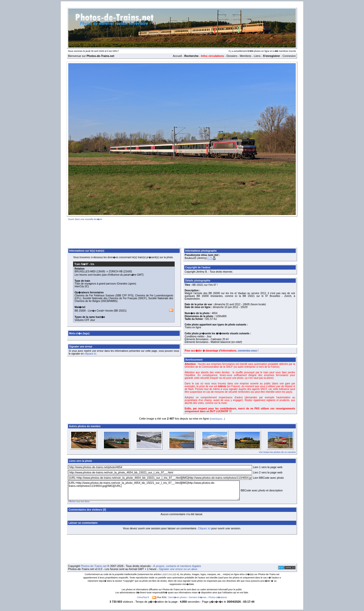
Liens (257, 56)
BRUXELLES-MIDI (85, 271)
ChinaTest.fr (143, 597)
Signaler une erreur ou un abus (178, 569)
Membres (245, 56)
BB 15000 (80, 311)
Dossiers (232, 56)
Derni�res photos (178, 597)
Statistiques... (217, 419)
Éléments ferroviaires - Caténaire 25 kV (207, 339)
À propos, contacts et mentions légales (177, 566)
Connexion (289, 56)
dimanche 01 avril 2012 (227, 304)
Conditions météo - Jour (198, 336)
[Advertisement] (182, 233)
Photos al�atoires (218, 597)
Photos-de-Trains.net (94, 566)
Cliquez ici (204, 528)
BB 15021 (120, 311)
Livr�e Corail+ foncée (100, 311)
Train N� (81, 264)
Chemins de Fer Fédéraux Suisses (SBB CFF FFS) (104, 296)
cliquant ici (90, 354)
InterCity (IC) (82, 286)
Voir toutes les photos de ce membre (277, 452)
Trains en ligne (193, 327)
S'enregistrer (271, 56)
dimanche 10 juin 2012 (226, 307)
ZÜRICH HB (116, 271)
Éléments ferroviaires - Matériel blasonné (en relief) (213, 342)
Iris (92, 264)
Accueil (177, 56)
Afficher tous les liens (79, 501)
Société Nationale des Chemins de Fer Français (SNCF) (115, 298)
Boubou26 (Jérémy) (196, 258)
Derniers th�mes (198, 597)
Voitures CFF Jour (85, 320)
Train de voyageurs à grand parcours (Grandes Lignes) (105, 284)
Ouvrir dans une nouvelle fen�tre (85, 219)
